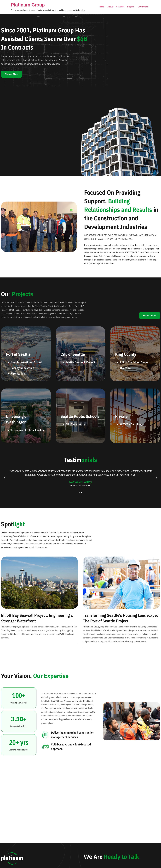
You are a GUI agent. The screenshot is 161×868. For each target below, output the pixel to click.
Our (17, 294)
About (110, 7)
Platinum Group (28, 5)
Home (101, 7)
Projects (131, 7)
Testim (81, 460)
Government (143, 7)
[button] (5, 478)
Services (120, 7)
